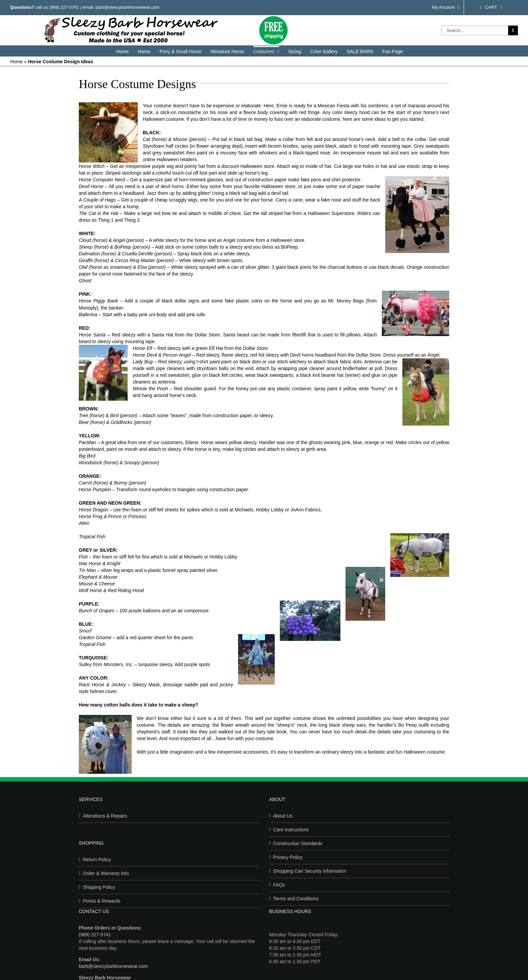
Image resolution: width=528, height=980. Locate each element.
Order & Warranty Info (106, 873)
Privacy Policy (288, 857)
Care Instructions (291, 830)
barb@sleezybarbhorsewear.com (113, 966)
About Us (283, 816)
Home (16, 62)
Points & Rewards (102, 901)
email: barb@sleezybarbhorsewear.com (121, 7)
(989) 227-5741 (64, 7)
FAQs (279, 885)
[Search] (513, 30)
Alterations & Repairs (105, 816)
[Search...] (475, 30)
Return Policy (97, 860)
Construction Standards (298, 843)
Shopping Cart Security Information (310, 871)
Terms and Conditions (296, 899)
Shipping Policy (99, 887)
